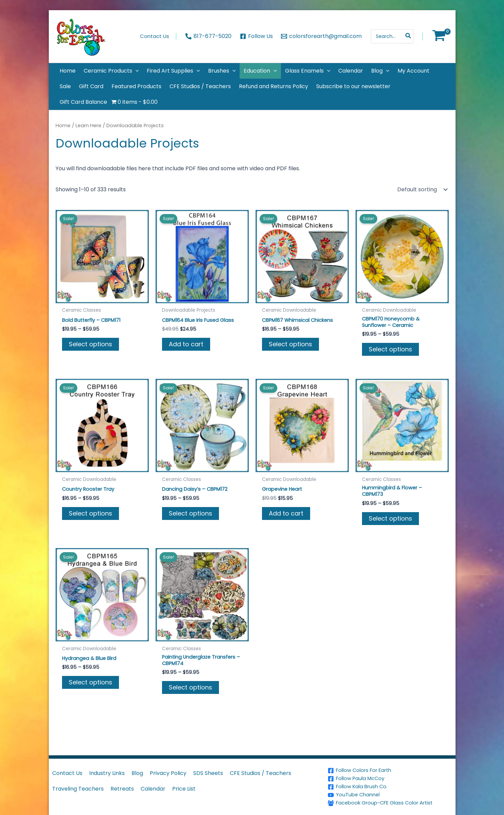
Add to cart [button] (186, 345)
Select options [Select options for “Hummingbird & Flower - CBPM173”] (390, 521)
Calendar (153, 789)
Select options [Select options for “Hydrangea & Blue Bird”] (90, 686)
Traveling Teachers (78, 789)
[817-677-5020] (208, 36)
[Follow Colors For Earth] (390, 771)
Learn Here (88, 125)
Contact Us (67, 773)
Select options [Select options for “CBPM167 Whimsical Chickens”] (290, 345)
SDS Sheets (208, 773)
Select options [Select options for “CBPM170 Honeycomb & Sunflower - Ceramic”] (390, 351)
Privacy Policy (168, 773)
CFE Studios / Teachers (260, 773)
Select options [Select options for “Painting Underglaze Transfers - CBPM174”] (190, 692)
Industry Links (107, 773)
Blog (137, 773)
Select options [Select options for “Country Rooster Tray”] (90, 515)
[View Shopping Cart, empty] (439, 36)
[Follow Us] (256, 36)
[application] (136, 71)
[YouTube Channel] (390, 795)
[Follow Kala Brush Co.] (390, 787)
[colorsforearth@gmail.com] (321, 36)
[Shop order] (422, 190)
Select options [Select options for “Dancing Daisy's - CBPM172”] (190, 515)
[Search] (408, 36)
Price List (184, 789)
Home (63, 125)
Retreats (122, 789)
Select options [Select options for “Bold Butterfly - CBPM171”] (90, 345)
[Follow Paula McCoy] (390, 779)
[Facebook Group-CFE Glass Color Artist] (390, 803)
